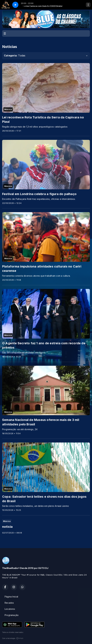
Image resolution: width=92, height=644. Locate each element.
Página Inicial (11, 597)
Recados (9, 603)
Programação (12, 615)
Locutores (10, 609)
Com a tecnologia (13, 638)
